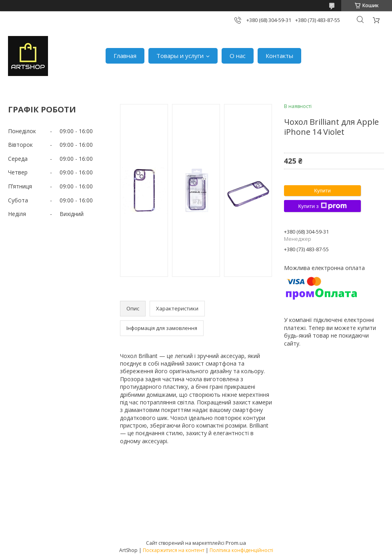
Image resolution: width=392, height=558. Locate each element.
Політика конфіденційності (241, 550)
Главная (125, 56)
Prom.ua (236, 543)
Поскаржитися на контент (174, 550)
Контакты (279, 56)
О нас (238, 56)
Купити (322, 191)
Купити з (322, 206)
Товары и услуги (180, 56)
